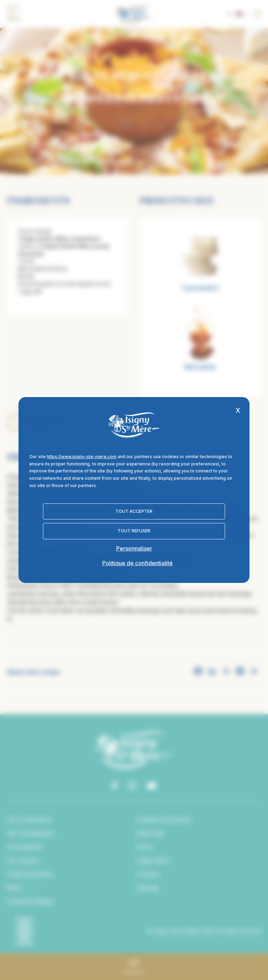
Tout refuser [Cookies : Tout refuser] (134, 531)
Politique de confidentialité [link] (137, 563)
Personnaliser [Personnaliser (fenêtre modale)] (134, 548)
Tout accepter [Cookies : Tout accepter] (134, 511)
